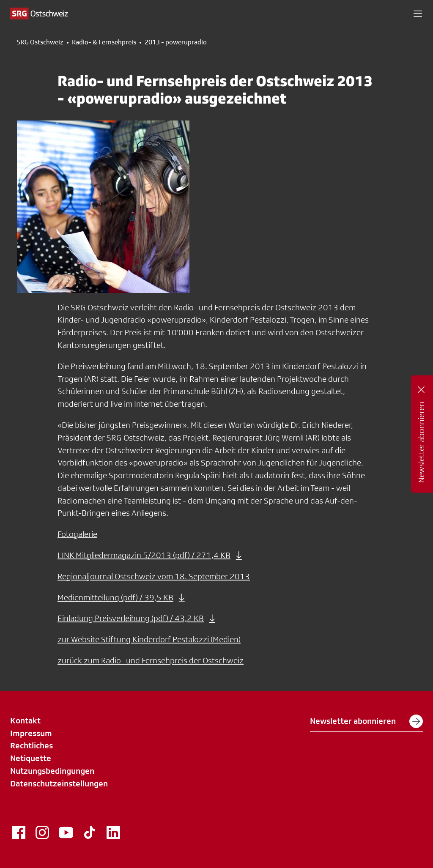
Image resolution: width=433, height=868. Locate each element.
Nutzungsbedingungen (52, 771)
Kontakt (25, 720)
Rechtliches (32, 745)
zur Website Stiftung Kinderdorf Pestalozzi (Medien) (149, 639)
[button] (418, 14)
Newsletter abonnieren (366, 721)
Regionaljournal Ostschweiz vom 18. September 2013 (154, 576)
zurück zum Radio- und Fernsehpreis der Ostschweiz (151, 660)
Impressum (31, 733)
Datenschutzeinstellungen (59, 783)
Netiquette (31, 758)
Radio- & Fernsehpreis (104, 42)
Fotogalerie (77, 534)
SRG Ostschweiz (40, 42)
